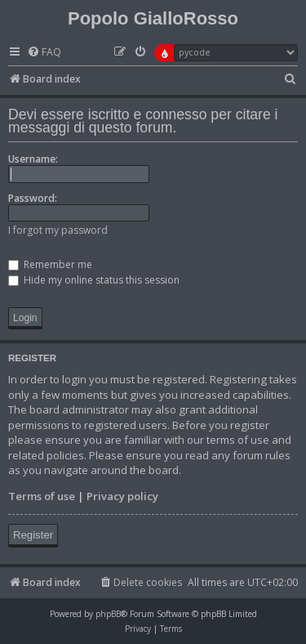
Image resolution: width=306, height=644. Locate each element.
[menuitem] (44, 53)
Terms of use (42, 496)
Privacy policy (122, 496)
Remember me (50, 264)
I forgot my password (58, 230)
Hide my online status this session (94, 280)
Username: (33, 159)
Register (33, 535)
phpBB (108, 614)
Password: (33, 198)
